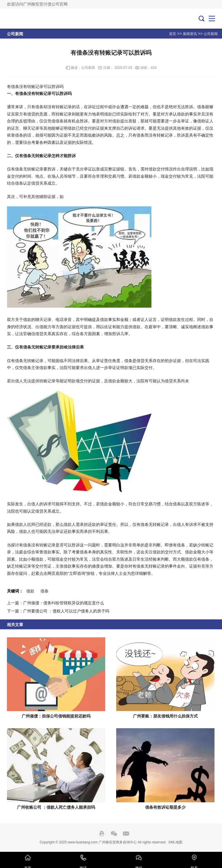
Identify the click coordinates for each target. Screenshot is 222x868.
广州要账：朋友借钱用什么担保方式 (165, 716)
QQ (102, 834)
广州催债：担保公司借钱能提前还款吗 (56, 716)
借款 (30, 591)
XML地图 (175, 842)
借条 (45, 591)
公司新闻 (211, 34)
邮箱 (126, 834)
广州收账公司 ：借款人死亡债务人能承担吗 (56, 807)
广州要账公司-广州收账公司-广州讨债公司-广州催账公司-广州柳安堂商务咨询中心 (26, 19)
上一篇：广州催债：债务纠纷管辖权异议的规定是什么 (55, 603)
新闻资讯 (190, 34)
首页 (173, 34)
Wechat (114, 834)
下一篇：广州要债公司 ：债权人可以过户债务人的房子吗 (58, 611)
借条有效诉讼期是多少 (165, 807)
